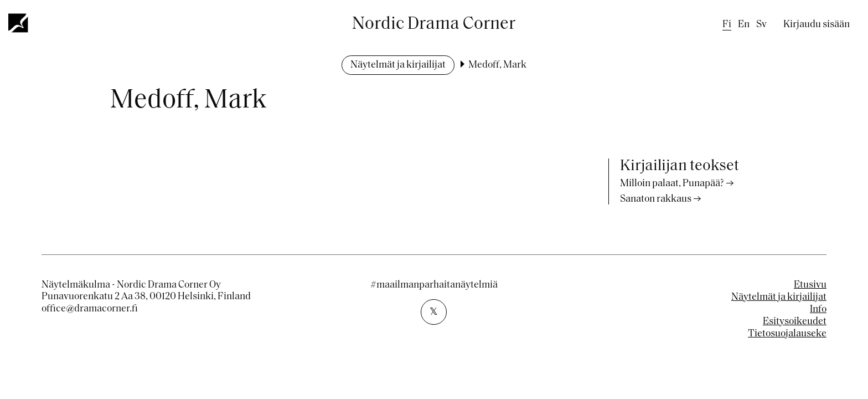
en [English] (744, 25)
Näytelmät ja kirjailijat (398, 65)
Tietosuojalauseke (787, 334)
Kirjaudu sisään (817, 25)
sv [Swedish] (761, 25)
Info (818, 310)
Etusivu (810, 285)
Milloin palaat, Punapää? (672, 184)
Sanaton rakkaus (656, 199)
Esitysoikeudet (795, 322)
